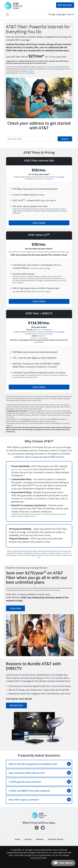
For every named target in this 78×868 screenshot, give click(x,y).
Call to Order (39, 223)
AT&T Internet (52, 678)
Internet (28, 839)
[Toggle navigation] (8, 14)
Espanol (70, 14)
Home (17, 839)
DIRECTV (18, 681)
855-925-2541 (65, 5)
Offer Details (10, 417)
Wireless (40, 839)
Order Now (16, 608)
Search (65, 139)
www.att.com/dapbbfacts (27, 73)
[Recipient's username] (32, 139)
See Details (30, 71)
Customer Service (56, 839)
